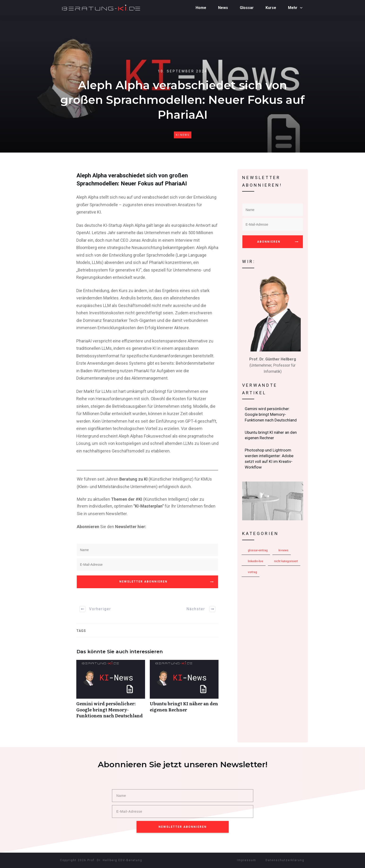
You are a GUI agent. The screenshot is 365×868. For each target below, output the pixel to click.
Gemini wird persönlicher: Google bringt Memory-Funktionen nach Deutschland (111, 692)
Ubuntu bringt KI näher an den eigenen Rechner (184, 692)
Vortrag (252, 572)
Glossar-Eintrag (258, 550)
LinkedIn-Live (255, 561)
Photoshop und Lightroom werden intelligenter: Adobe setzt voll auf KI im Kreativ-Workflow (273, 459)
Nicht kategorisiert (286, 561)
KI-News (183, 135)
